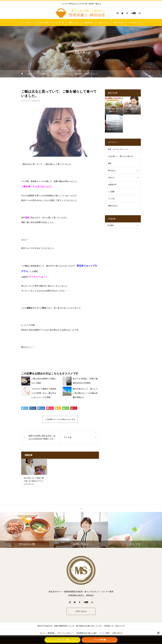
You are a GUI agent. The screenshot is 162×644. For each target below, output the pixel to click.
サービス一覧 (59, 22)
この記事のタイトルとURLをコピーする (60, 419)
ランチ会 (111, 199)
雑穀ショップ (74, 22)
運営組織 (51, 633)
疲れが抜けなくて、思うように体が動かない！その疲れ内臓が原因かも (85, 393)
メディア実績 (44, 22)
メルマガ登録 (100, 640)
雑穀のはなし (113, 206)
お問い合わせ (118, 22)
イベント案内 (104, 633)
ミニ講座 (111, 192)
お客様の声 (35, 101)
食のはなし (112, 170)
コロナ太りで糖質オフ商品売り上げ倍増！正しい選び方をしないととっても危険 (44, 393)
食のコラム (103, 22)
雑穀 (110, 163)
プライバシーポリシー (65, 633)
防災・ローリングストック (118, 149)
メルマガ (133, 22)
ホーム (29, 22)
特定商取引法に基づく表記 (87, 633)
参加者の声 (88, 22)
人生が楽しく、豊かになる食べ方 (120, 156)
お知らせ (111, 178)
